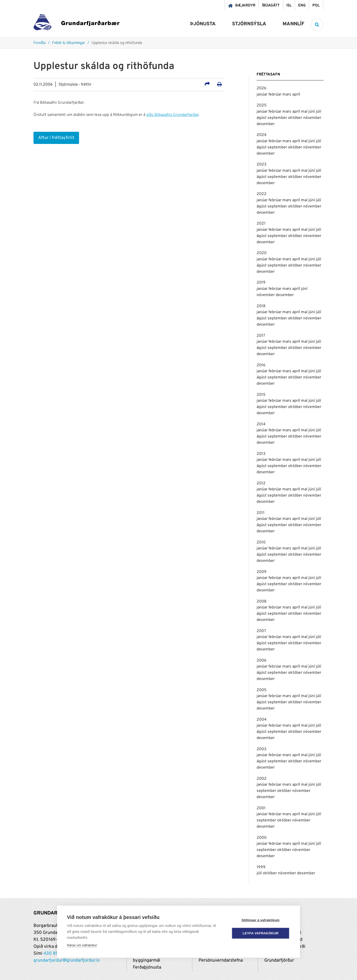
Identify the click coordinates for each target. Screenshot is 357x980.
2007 (261, 631)
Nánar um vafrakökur (82, 945)
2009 (262, 572)
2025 (262, 105)
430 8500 (54, 954)
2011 (261, 513)
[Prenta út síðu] (220, 85)
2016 (261, 365)
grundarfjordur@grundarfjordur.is (66, 961)
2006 (262, 661)
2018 (261, 306)
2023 (262, 165)
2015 (261, 395)
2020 (262, 253)
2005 (262, 690)
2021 (261, 224)
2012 (261, 483)
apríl (296, 95)
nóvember (312, 118)
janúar (263, 95)
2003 (262, 749)
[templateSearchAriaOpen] (317, 24)
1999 (261, 867)
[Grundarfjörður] (76, 23)
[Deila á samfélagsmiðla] (207, 85)
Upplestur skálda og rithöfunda (117, 43)
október (296, 118)
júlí (318, 112)
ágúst (262, 118)
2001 (261, 808)
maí (305, 112)
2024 (262, 135)
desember (266, 124)
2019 (261, 283)
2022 (262, 194)
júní (312, 112)
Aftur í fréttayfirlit (56, 138)
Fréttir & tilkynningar (69, 43)
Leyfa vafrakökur (261, 933)
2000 (262, 838)
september (278, 118)
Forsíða (40, 43)
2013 (261, 454)
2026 (262, 88)
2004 (262, 720)
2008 (262, 602)
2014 (261, 424)
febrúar (275, 95)
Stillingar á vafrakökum (260, 920)
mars (287, 95)
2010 (261, 542)
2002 (262, 779)
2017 (261, 336)
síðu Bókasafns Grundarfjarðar (173, 115)
